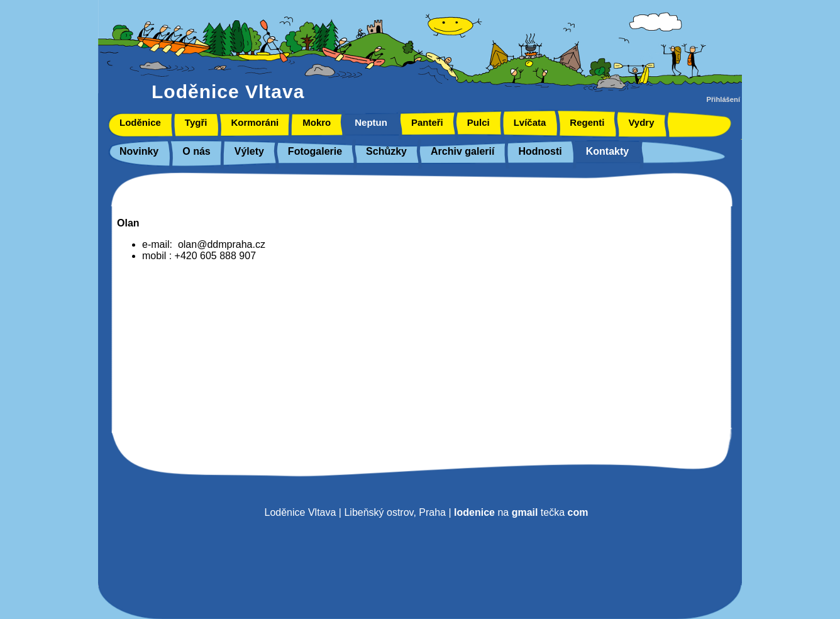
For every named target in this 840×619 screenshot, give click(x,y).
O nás (196, 151)
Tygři (196, 122)
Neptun (371, 122)
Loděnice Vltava (228, 92)
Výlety (249, 151)
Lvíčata (530, 122)
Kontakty (607, 151)
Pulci (478, 122)
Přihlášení (723, 99)
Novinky (139, 151)
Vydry (641, 122)
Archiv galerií (462, 151)
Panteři (427, 122)
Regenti (587, 122)
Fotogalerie (315, 151)
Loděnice (140, 122)
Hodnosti (540, 151)
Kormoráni (255, 122)
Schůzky (386, 151)
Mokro (317, 122)
